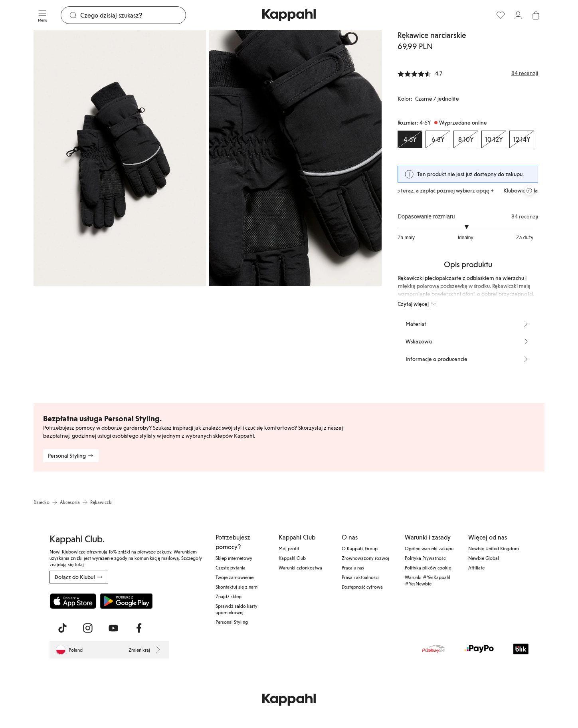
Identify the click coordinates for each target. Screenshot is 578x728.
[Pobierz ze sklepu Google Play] (126, 601)
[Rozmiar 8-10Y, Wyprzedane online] (466, 139)
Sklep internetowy (234, 558)
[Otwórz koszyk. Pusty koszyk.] (536, 15)
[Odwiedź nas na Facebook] (139, 628)
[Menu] (42, 15)
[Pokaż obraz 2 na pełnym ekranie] (295, 158)
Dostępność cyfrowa (362, 587)
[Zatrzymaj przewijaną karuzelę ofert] (529, 190)
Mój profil (289, 548)
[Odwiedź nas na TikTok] (62, 628)
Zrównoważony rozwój (365, 558)
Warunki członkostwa (300, 567)
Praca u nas (353, 567)
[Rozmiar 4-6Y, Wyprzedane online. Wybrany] (410, 139)
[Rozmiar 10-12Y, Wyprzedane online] (494, 139)
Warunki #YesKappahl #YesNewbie (428, 580)
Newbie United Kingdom (494, 548)
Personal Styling (232, 622)
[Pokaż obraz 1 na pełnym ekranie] (120, 158)
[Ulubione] (501, 15)
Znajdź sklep (229, 596)
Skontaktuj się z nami (237, 587)
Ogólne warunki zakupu (429, 548)
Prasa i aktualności (360, 577)
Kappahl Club (292, 558)
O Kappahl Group (360, 548)
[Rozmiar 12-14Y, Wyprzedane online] (522, 139)
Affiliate (476, 567)
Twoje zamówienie (235, 577)
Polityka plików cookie (428, 567)
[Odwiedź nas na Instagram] (88, 628)
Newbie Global (484, 558)
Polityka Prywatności (426, 558)
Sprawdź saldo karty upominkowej (237, 609)
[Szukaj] (133, 15)
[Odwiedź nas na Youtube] (113, 628)
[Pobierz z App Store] (73, 601)
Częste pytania (231, 567)
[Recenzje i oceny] (468, 73)
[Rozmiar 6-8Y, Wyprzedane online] (438, 139)
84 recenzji (525, 216)
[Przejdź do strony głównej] (289, 15)
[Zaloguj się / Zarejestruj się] (518, 15)
